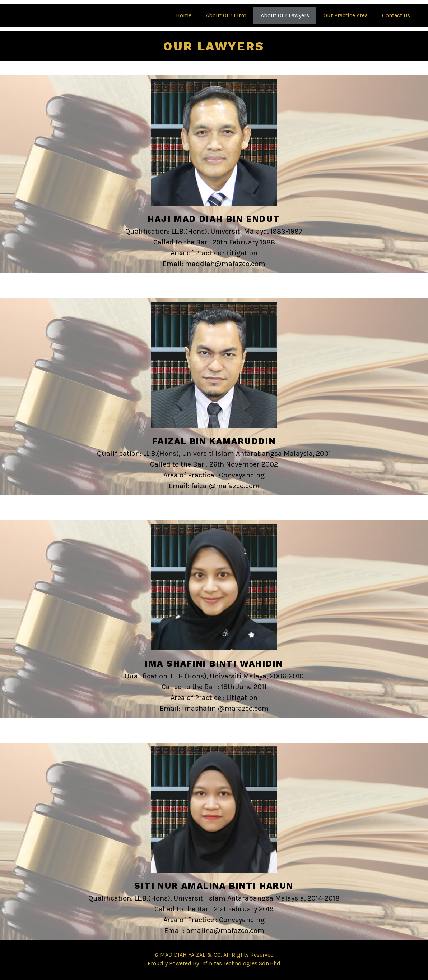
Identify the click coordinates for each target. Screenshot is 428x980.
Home (184, 15)
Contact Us (396, 15)
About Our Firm (226, 15)
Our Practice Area (346, 15)
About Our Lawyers (285, 15)
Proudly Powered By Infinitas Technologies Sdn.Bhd (214, 963)
